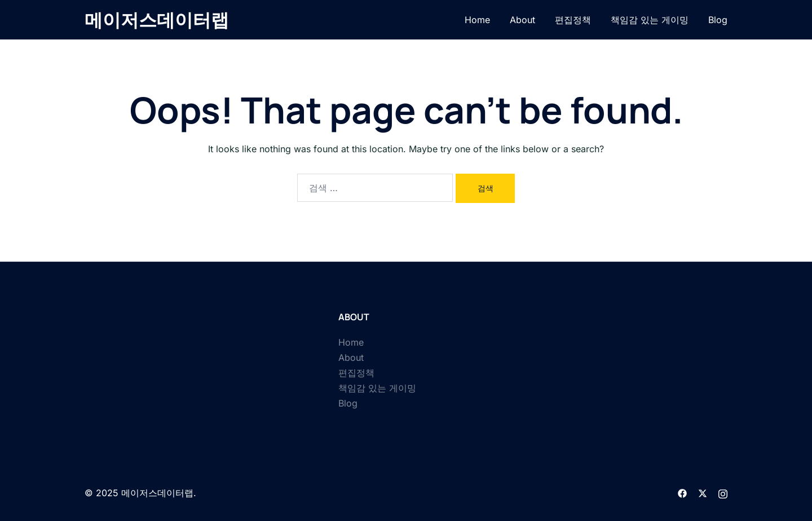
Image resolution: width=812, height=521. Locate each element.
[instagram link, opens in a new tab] (723, 493)
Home (477, 20)
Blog (718, 20)
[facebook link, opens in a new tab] (682, 493)
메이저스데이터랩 (157, 20)
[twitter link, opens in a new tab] (703, 493)
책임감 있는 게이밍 (650, 20)
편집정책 (573, 20)
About (522, 20)
